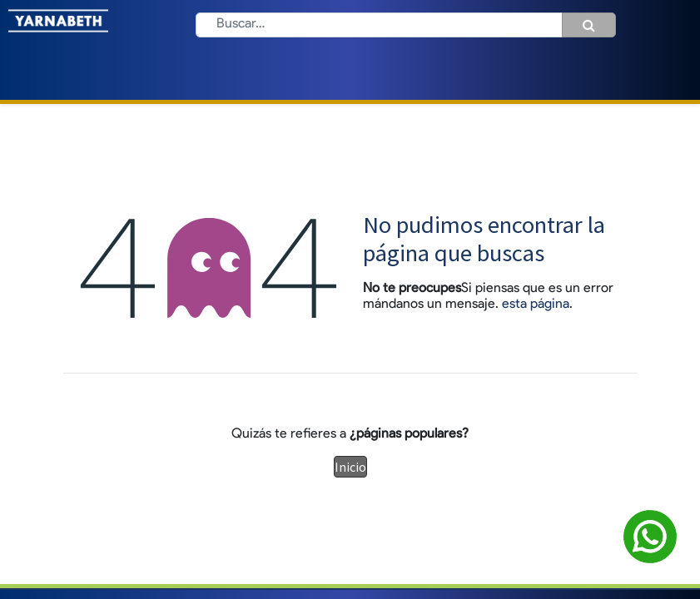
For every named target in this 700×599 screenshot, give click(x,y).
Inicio (350, 467)
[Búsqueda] (589, 25)
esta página (536, 304)
